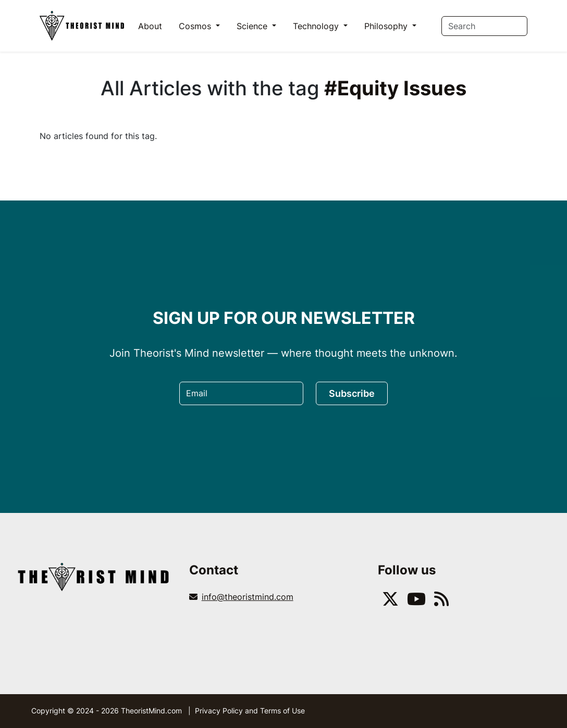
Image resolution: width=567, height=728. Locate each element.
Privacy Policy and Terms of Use (250, 711)
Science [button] (253, 26)
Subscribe (352, 393)
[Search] (484, 26)
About (150, 26)
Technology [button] (317, 26)
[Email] (241, 393)
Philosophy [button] (387, 26)
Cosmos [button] (196, 26)
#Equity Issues (395, 88)
